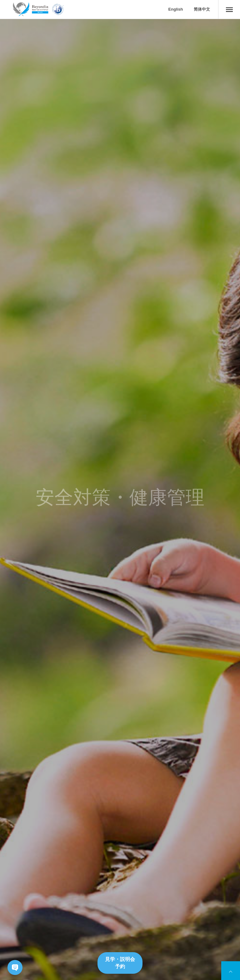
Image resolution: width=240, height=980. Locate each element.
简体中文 (202, 9)
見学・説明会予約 (120, 963)
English (176, 9)
